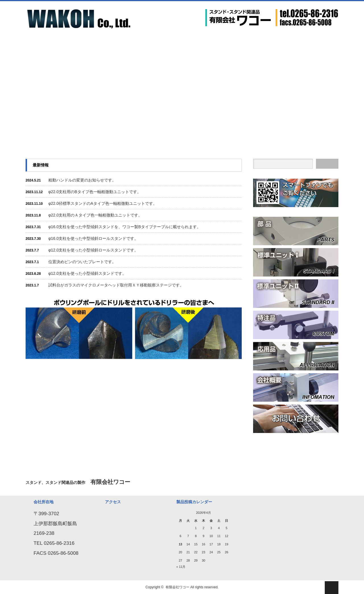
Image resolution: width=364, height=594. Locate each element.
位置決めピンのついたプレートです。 (82, 262)
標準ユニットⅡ (91, 42)
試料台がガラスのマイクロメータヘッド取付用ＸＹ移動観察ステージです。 (116, 285)
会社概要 (136, 42)
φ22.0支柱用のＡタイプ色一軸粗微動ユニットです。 (95, 215)
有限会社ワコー (177, 587)
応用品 (122, 42)
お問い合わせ (156, 42)
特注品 (110, 42)
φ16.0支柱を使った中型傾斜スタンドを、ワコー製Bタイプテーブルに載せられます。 (125, 227)
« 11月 (181, 567)
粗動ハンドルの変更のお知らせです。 (82, 180)
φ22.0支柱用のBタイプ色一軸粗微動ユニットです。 (95, 192)
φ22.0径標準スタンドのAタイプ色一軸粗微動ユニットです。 (103, 203)
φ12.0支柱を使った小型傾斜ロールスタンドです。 (93, 250)
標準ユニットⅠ (65, 42)
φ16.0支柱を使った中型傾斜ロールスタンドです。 (93, 238)
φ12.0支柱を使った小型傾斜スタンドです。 (87, 273)
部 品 (47, 42)
